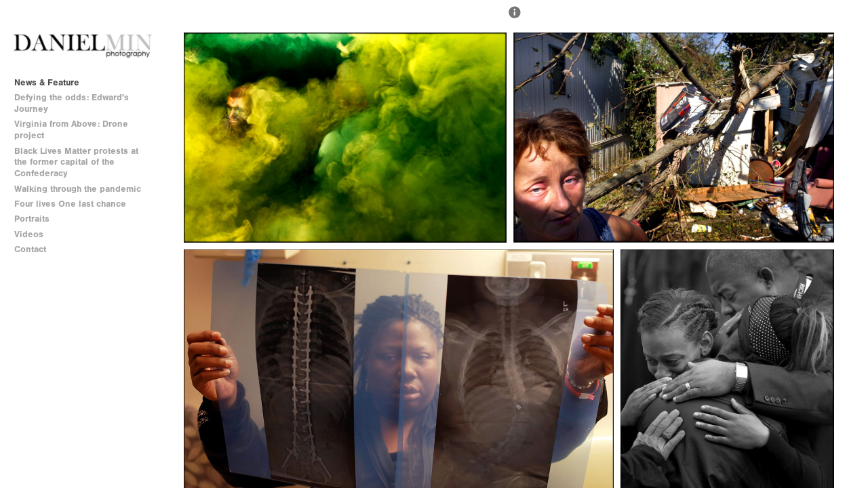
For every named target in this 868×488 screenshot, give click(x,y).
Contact (30, 249)
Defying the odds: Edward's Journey (72, 103)
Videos (29, 234)
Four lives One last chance (70, 204)
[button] (515, 18)
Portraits (32, 219)
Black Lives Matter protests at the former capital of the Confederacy (76, 162)
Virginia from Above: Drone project (71, 129)
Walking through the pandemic (78, 189)
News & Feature (47, 82)
